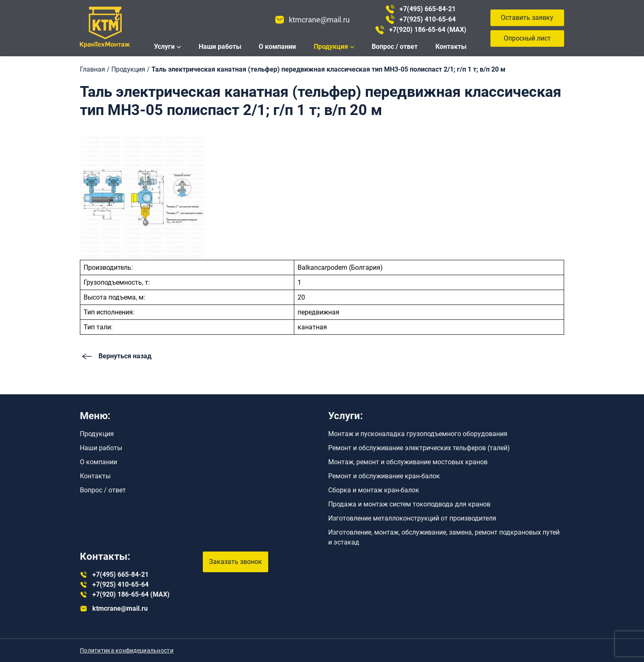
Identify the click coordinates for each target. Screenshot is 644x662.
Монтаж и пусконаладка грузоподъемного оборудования (418, 434)
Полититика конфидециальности (127, 650)
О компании (277, 47)
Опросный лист (527, 38)
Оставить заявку (527, 18)
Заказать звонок (235, 562)
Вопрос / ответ (395, 47)
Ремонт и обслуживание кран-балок (384, 476)
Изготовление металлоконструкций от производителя (412, 518)
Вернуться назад (116, 356)
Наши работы (220, 47)
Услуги (164, 47)
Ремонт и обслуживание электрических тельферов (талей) (419, 448)
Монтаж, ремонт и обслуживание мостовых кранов (408, 462)
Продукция (331, 47)
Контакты (451, 47)
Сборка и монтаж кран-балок (374, 490)
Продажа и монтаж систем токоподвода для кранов (409, 504)
